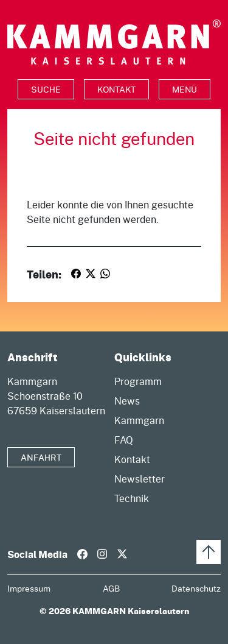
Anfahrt (41, 457)
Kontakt (116, 89)
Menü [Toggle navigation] (185, 89)
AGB (111, 588)
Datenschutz (196, 588)
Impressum (29, 588)
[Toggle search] (46, 89)
